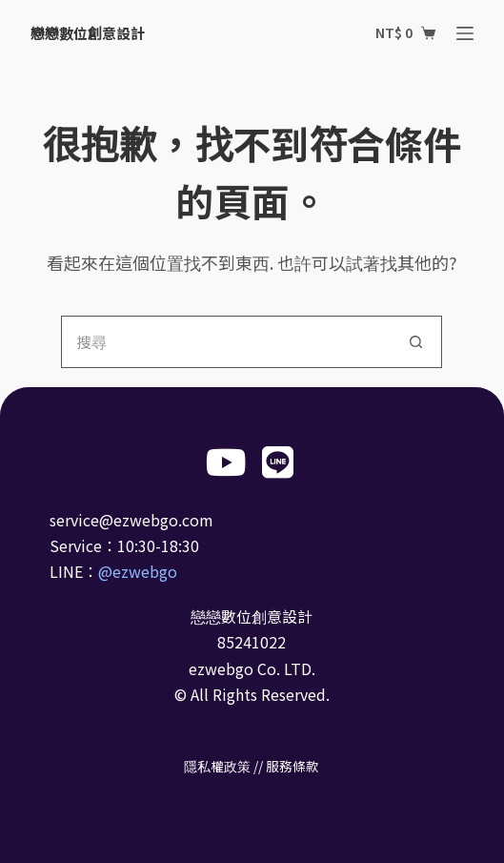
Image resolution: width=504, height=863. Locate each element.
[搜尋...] (225, 342)
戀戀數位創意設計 (88, 33)
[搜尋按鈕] (416, 342)
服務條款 (292, 766)
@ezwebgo (138, 571)
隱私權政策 (217, 766)
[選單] (465, 33)
